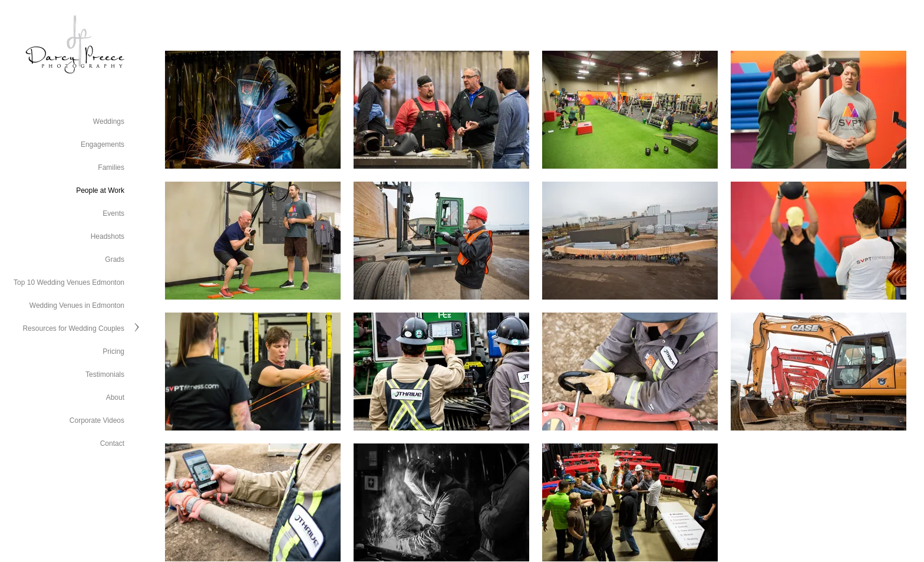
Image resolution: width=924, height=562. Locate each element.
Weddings (109, 121)
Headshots (108, 236)
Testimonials (105, 374)
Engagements (103, 144)
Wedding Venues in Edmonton (77, 305)
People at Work (100, 190)
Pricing (113, 351)
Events (113, 213)
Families (111, 167)
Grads (115, 259)
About (115, 397)
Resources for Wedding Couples (73, 328)
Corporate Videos (97, 420)
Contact (112, 443)
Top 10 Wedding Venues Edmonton (69, 282)
